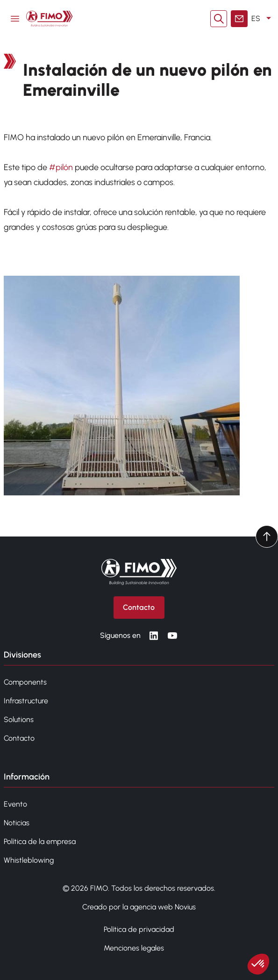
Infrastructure (26, 701)
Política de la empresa (40, 841)
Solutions (19, 719)
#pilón (61, 167)
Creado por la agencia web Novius (139, 907)
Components (25, 682)
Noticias (17, 823)
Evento (15, 804)
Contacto (19, 738)
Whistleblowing (29, 860)
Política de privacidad (139, 929)
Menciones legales (134, 948)
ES (263, 19)
